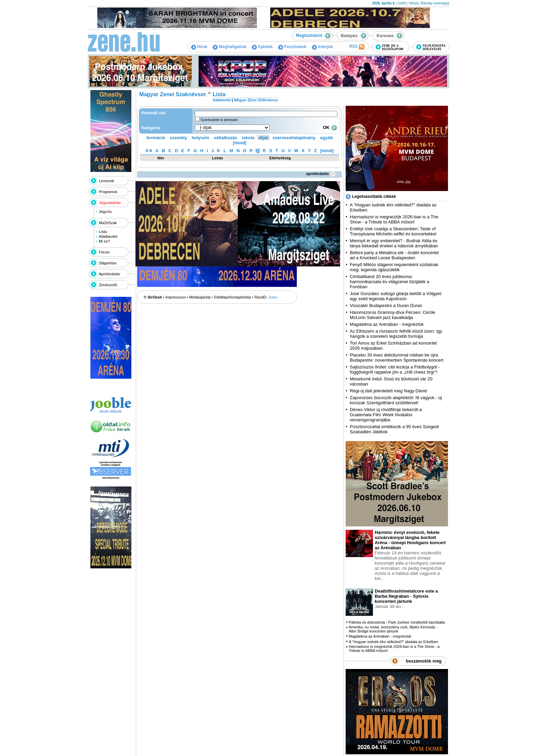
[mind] (240, 143)
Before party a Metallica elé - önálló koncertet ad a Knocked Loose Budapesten (394, 255)
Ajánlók (262, 47)
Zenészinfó (108, 285)
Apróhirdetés (110, 274)
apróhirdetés (321, 174)
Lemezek (107, 181)
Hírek (199, 47)
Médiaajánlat (200, 297)
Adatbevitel (108, 236)
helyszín (200, 138)
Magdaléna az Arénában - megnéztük (387, 324)
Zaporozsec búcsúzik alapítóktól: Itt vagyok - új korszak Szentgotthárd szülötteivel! (396, 400)
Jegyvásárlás (110, 203)
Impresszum (176, 297)
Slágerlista (108, 263)
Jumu (273, 297)
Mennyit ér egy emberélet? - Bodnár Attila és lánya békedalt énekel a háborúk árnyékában (394, 243)
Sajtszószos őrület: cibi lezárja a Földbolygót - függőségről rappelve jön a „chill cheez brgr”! (395, 369)
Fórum (104, 252)
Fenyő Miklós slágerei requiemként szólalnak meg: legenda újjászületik (394, 267)
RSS (357, 47)
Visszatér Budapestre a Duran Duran (386, 306)
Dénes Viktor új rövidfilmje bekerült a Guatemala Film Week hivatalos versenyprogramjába (386, 415)
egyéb (327, 138)
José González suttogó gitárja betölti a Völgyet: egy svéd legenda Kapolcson (396, 296)
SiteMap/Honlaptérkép (233, 297)
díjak (263, 138)
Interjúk (322, 47)
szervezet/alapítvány (294, 138)
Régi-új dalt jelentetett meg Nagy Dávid (388, 391)
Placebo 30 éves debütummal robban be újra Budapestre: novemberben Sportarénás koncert (396, 358)
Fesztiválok (292, 47)
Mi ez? (104, 241)
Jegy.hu (105, 212)
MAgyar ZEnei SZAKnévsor (256, 100)
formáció (156, 138)
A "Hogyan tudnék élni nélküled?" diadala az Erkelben (393, 642)
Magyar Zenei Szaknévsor (173, 94)
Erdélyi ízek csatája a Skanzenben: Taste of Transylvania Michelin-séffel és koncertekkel (393, 231)
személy (179, 138)
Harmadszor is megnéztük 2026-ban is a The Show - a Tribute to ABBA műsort (394, 219)
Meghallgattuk (229, 47)
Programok (108, 192)
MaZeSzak (108, 223)
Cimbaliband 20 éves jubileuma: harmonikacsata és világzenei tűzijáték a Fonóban (389, 282)
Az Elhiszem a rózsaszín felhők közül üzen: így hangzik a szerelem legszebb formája (396, 334)
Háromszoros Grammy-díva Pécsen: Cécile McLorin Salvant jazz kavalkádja (392, 315)
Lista (103, 232)
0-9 (149, 151)
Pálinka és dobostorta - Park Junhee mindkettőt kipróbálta (397, 622)
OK (330, 127)
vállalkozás (226, 138)
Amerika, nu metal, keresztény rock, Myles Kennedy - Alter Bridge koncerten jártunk (393, 629)
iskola (248, 138)
